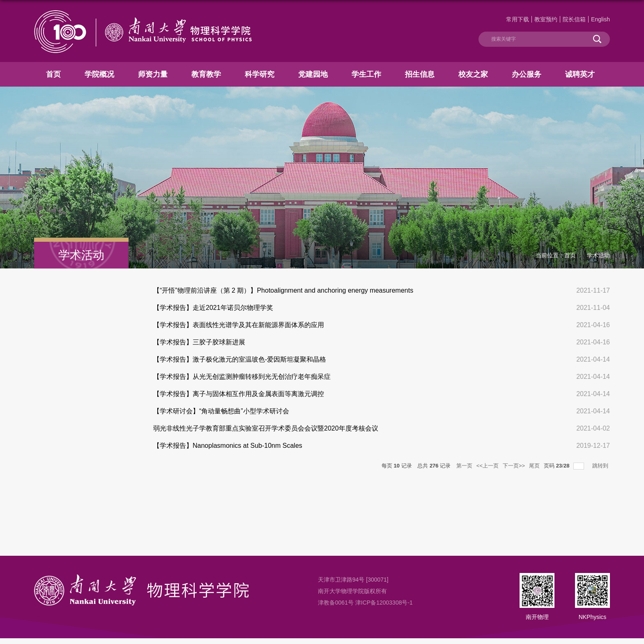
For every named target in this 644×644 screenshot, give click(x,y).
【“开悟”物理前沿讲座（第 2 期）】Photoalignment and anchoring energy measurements (283, 290)
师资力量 (153, 74)
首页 (53, 74)
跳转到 (601, 466)
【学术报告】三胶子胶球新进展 (199, 342)
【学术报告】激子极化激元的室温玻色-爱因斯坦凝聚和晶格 (240, 359)
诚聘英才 (580, 74)
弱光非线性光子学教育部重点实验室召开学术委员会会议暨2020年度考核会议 (266, 428)
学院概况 (99, 74)
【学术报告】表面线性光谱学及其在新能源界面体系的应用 (239, 325)
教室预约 (546, 19)
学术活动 (598, 255)
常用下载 (517, 19)
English (600, 19)
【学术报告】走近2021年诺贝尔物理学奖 (213, 308)
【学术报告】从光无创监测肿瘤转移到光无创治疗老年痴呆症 (242, 377)
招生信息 (420, 74)
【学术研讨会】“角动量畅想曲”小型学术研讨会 (221, 411)
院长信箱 (574, 19)
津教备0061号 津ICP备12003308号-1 (365, 603)
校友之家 (473, 74)
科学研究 (260, 74)
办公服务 (527, 74)
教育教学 (206, 74)
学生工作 (366, 74)
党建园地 (313, 74)
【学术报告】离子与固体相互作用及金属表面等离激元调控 (239, 394)
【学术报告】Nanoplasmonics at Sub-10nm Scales (228, 446)
